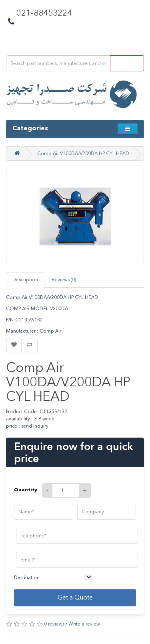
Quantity (26, 490)
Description (25, 280)
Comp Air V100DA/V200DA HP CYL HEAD (83, 153)
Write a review (84, 624)
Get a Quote (75, 597)
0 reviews (54, 624)
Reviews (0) (64, 280)
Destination (27, 577)
